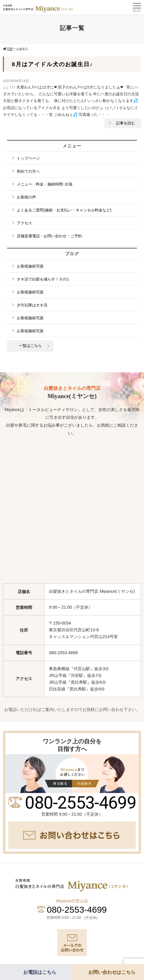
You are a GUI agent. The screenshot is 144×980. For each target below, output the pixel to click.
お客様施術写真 (30, 266)
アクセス (24, 223)
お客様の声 (26, 197)
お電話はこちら (40, 972)
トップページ (28, 158)
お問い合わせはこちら (112, 972)
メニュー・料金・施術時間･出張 (45, 184)
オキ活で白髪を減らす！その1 (43, 279)
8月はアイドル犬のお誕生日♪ (52, 64)
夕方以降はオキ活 (32, 305)
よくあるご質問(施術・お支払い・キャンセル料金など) (64, 210)
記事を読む (126, 123)
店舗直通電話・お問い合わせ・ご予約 (49, 236)
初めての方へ (28, 171)
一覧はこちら (30, 346)
